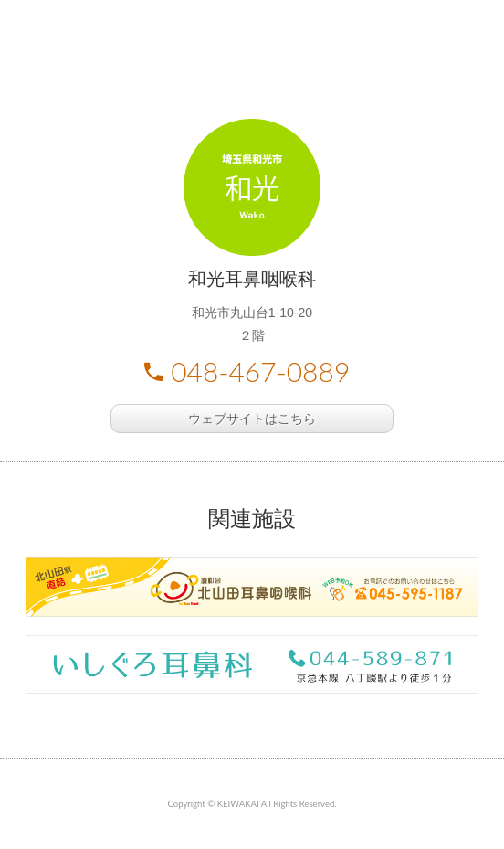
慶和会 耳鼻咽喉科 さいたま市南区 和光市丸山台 (252, 55)
